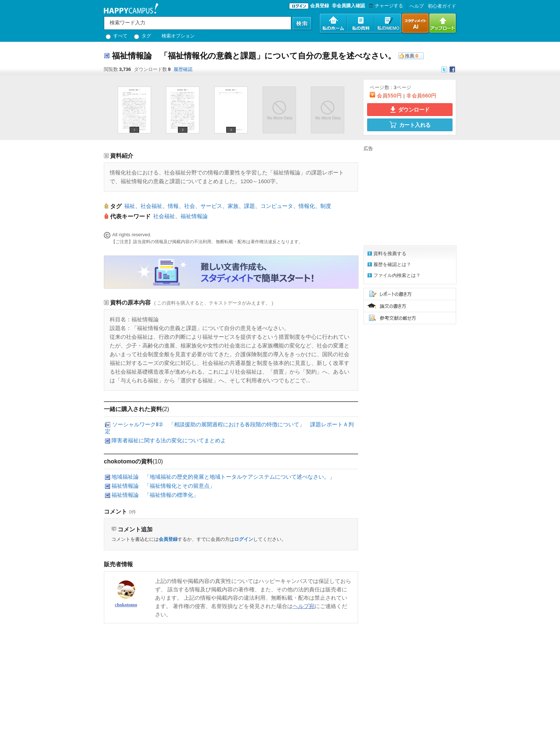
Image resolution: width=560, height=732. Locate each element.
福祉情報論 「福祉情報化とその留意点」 (163, 486)
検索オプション (178, 36)
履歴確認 (183, 69)
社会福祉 (151, 206)
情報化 (307, 206)
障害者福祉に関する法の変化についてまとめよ (169, 440)
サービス (211, 206)
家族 (233, 206)
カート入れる (410, 125)
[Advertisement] (409, 197)
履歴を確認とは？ (392, 264)
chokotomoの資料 (128, 461)
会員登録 (320, 6)
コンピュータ (277, 206)
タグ (143, 36)
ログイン (244, 539)
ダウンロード (410, 110)
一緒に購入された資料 (133, 409)
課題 (249, 206)
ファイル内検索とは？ (397, 275)
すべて (117, 36)
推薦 (410, 56)
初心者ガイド (442, 6)
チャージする (385, 6)
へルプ (417, 6)
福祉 (130, 206)
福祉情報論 (194, 216)
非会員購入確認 (348, 6)
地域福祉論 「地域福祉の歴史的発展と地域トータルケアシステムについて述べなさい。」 (223, 477)
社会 (190, 206)
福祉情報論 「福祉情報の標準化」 (155, 495)
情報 (173, 206)
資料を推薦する (390, 254)
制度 (326, 206)
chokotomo (126, 605)
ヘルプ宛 (304, 606)
